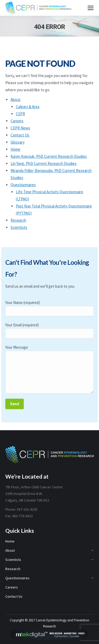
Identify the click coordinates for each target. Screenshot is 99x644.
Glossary (18, 142)
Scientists (19, 227)
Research (18, 220)
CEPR (20, 114)
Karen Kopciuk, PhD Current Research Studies (49, 156)
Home (15, 149)
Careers (17, 121)
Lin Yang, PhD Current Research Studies (44, 163)
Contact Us (20, 135)
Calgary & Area (28, 107)
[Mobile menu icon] (91, 8)
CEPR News (20, 128)
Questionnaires (23, 185)
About (16, 100)
